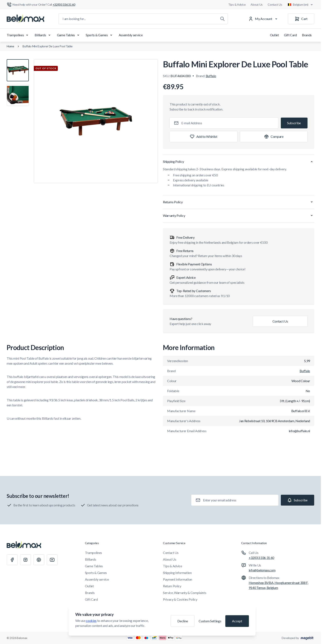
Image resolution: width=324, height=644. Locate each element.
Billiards (43, 35)
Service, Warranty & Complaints (185, 593)
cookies (91, 621)
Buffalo (211, 76)
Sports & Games (100, 35)
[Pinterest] (39, 560)
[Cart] (301, 19)
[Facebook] (12, 560)
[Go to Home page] (25, 19)
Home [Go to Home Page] (10, 46)
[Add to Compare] (274, 137)
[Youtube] (52, 560)
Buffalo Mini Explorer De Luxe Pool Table (48, 46)
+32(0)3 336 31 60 (262, 558)
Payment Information (178, 579)
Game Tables (69, 35)
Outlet (274, 35)
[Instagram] (25, 560)
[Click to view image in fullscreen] (96, 121)
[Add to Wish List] (204, 137)
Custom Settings (210, 621)
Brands (307, 35)
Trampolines (18, 35)
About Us (257, 4)
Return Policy (172, 586)
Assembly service (131, 35)
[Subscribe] (294, 123)
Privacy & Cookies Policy (180, 599)
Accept (237, 621)
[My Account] (264, 19)
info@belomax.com (262, 570)
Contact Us (275, 4)
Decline (183, 621)
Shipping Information (177, 573)
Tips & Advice (237, 4)
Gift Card (290, 35)
